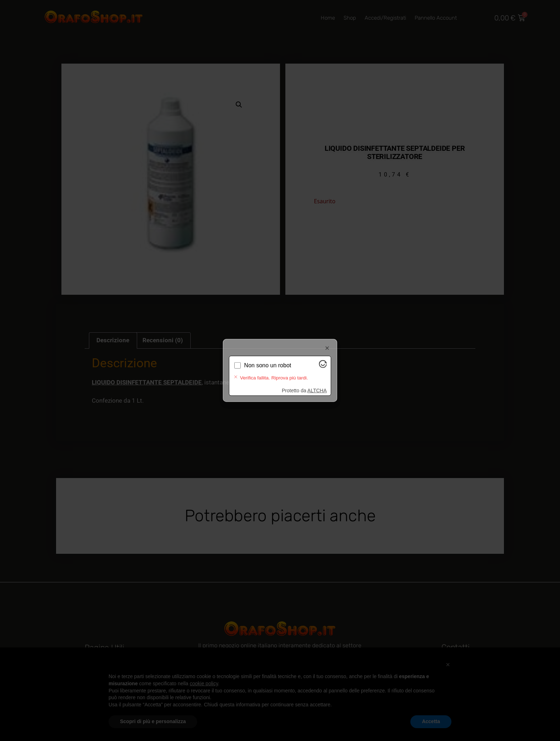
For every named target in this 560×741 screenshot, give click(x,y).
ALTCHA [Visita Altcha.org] (317, 385)
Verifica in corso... (267, 371)
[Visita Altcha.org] (323, 372)
